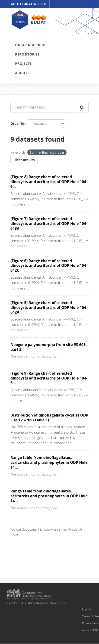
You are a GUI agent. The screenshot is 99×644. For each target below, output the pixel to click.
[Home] (5, 88)
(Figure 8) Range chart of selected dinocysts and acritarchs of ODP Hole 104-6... (49, 182)
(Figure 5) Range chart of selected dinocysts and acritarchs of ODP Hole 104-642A (49, 308)
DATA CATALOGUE (31, 45)
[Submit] (82, 107)
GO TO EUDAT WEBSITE (29, 4)
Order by (18, 123)
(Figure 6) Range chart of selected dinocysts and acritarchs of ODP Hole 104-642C (49, 266)
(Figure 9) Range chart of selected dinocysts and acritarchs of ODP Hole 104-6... (49, 378)
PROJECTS (23, 63)
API (69, 529)
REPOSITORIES (27, 54)
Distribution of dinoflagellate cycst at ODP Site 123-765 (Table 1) (49, 418)
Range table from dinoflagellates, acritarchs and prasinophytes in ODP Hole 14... (49, 462)
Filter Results (24, 160)
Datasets (23, 88)
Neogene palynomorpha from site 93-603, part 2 (49, 347)
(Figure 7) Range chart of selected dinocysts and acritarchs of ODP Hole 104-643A (49, 224)
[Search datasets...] (43, 107)
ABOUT (22, 73)
